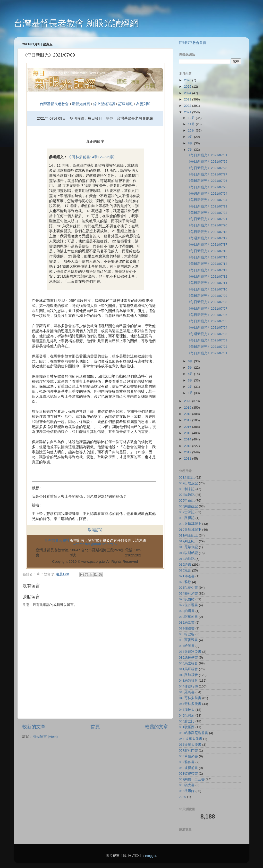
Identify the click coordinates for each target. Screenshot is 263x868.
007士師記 (187, 512)
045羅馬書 (187, 692)
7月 (191, 150)
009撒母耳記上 (190, 524)
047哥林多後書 (190, 704)
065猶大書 (187, 785)
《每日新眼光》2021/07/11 (207, 283)
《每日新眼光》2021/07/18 (207, 232)
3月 (191, 380)
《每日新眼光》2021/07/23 (207, 206)
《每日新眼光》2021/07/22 (207, 213)
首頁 (95, 727)
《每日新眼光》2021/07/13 (207, 270)
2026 (188, 80)
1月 (191, 393)
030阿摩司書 (189, 617)
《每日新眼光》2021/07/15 (207, 257)
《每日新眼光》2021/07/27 (207, 174)
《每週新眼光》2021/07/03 (207, 334)
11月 (192, 124)
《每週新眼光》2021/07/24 (207, 194)
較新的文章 (34, 727)
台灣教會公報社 (57, 540)
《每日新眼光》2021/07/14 (207, 264)
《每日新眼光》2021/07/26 (207, 181)
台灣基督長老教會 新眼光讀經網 (76, 23)
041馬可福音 (189, 669)
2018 (188, 414)
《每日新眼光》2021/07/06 (207, 315)
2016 (188, 427)
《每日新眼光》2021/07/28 (207, 168)
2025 (188, 87)
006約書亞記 (189, 506)
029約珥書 (187, 611)
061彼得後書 (189, 773)
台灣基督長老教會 (54, 104)
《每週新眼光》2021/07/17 (207, 238)
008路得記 (187, 518)
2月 (191, 387)
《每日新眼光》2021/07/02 (207, 347)
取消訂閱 (95, 530)
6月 (191, 361)
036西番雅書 (189, 640)
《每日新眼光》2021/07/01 (207, 353)
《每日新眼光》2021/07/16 (207, 251)
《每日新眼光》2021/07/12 (207, 277)
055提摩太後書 (190, 745)
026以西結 (187, 599)
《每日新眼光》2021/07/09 (207, 296)
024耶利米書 (189, 593)
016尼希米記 (189, 547)
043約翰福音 (189, 681)
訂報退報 (126, 104)
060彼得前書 (189, 768)
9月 (191, 137)
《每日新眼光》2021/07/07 (207, 309)
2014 (188, 439)
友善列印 (143, 104)
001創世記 (187, 477)
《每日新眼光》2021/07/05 (207, 321)
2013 (188, 446)
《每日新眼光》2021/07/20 (207, 225)
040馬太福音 (189, 663)
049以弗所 (187, 715)
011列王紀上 (189, 535)
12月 (192, 118)
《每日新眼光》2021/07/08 (207, 302)
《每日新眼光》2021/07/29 (207, 161)
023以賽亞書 (189, 588)
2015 (188, 433)
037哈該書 (187, 646)
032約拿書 (187, 623)
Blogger (151, 856)
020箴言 (185, 570)
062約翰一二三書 (192, 779)
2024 (188, 93)
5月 (191, 368)
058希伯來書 (189, 756)
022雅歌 (185, 582)
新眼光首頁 (81, 104)
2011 (188, 459)
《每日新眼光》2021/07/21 (207, 219)
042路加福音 (189, 675)
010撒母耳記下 (190, 530)
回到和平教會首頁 (193, 43)
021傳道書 (187, 576)
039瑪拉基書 (189, 657)
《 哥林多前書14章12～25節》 (92, 157)
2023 (188, 99)
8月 (191, 143)
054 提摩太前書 (191, 739)
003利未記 (187, 489)
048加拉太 (187, 710)
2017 (188, 420)
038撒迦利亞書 (190, 652)
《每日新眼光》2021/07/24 (207, 200)
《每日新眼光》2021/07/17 (207, 244)
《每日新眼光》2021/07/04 (207, 327)
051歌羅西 (187, 727)
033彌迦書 (187, 628)
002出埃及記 (189, 483)
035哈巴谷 (187, 634)
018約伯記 (187, 559)
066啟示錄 (187, 791)
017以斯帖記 (189, 553)
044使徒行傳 (189, 686)
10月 (192, 130)
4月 (191, 374)
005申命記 (187, 500)
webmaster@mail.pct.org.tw (95, 544)
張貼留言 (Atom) (45, 737)
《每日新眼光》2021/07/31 (207, 155)
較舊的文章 (157, 727)
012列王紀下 (189, 541)
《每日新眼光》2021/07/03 (207, 340)
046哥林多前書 (190, 698)
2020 (188, 401)
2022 (188, 106)
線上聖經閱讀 (104, 104)
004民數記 (187, 495)
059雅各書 (187, 762)
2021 (188, 112)
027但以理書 (189, 605)
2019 (188, 408)
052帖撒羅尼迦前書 (194, 733)
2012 (188, 452)
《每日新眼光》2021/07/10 (207, 289)
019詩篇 (185, 565)
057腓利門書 (189, 750)
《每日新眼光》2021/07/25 (207, 187)
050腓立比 (187, 721)
